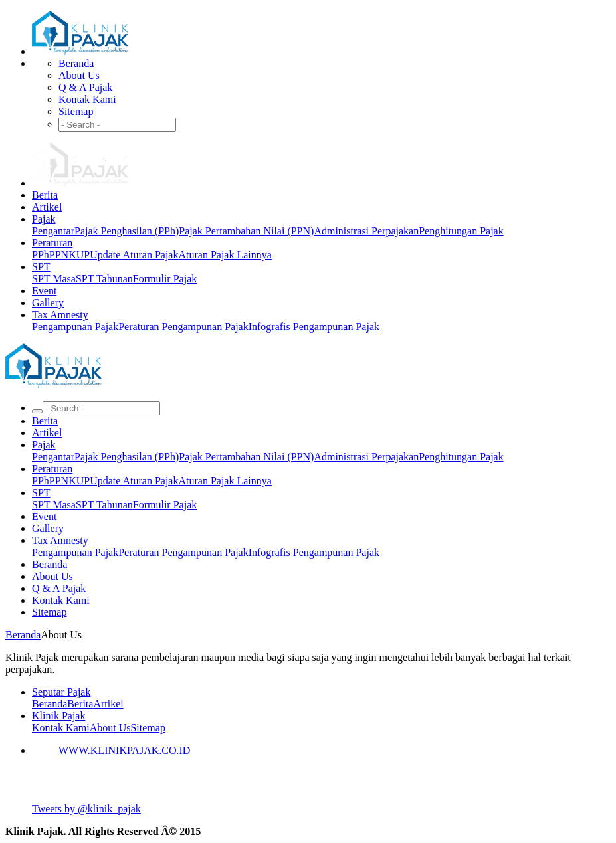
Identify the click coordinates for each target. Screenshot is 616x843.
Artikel (47, 207)
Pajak (44, 219)
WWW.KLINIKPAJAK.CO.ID (124, 750)
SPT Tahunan (104, 279)
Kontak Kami (87, 99)
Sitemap (76, 111)
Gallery (48, 303)
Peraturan (52, 243)
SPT (41, 267)
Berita (45, 195)
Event (44, 291)
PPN (59, 255)
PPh (41, 255)
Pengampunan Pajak (75, 327)
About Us (79, 75)
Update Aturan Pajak (134, 255)
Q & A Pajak (85, 87)
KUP (79, 255)
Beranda (76, 63)
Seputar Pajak (61, 692)
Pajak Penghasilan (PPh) (127, 231)
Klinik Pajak (58, 716)
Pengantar (53, 231)
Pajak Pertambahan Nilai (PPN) (246, 231)
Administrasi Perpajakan (366, 231)
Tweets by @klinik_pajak (86, 809)
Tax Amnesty (60, 315)
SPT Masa (54, 279)
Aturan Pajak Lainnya (225, 255)
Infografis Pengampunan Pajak (314, 327)
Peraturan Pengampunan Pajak (183, 327)
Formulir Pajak (165, 279)
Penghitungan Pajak (461, 231)
